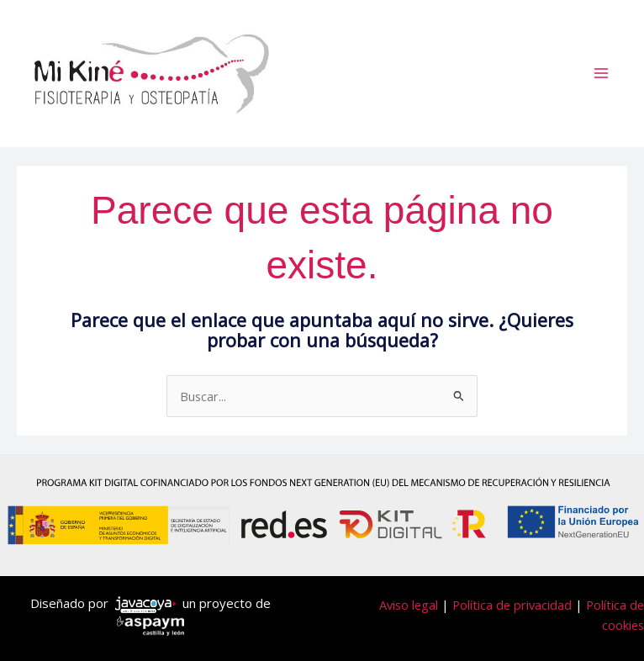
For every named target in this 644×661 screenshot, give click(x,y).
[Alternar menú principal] (601, 73)
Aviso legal (409, 605)
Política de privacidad (512, 605)
